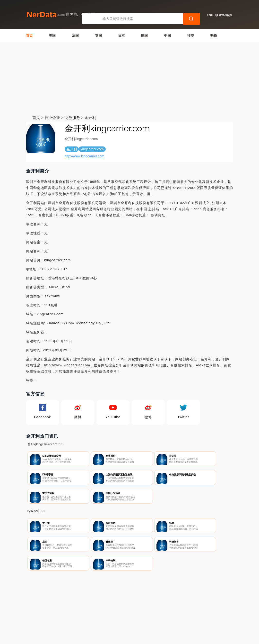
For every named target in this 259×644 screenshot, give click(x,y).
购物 (214, 36)
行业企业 (52, 118)
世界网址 (112, 637)
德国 (144, 36)
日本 (121, 36)
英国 (98, 36)
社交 (190, 36)
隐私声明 (108, 619)
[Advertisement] (129, 78)
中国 (167, 36)
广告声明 (132, 619)
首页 (29, 36)
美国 (52, 36)
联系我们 (84, 619)
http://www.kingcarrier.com (84, 156)
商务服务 (72, 118)
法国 (75, 36)
